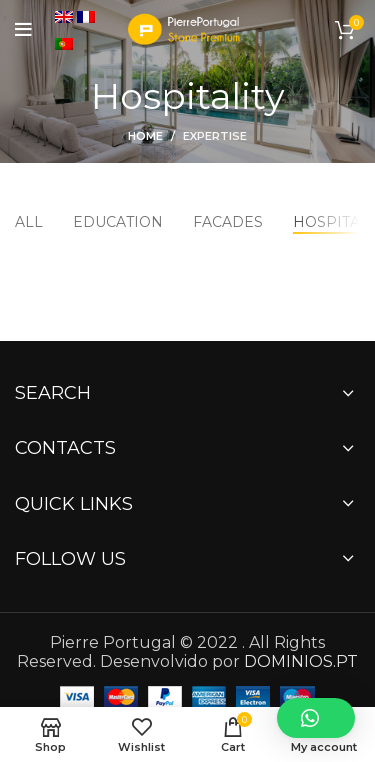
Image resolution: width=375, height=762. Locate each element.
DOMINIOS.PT (301, 661)
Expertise (215, 136)
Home (145, 136)
